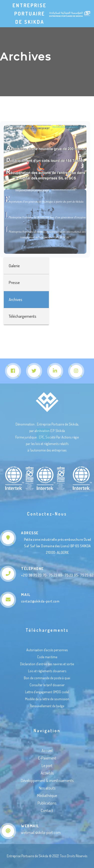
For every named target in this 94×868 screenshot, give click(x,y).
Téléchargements (23, 316)
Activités (47, 773)
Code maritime (47, 657)
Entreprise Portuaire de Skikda (30, 13)
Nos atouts (47, 788)
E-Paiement (47, 758)
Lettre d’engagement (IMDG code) (47, 692)
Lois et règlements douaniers (47, 671)
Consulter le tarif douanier (47, 685)
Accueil (47, 750)
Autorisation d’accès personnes (47, 650)
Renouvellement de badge (47, 706)
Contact (47, 810)
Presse (14, 282)
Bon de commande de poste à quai (47, 678)
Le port (47, 765)
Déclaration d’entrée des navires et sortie (47, 664)
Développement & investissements (47, 780)
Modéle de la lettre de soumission (47, 699)
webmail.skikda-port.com (41, 832)
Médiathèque (47, 795)
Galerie (14, 266)
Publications (47, 803)
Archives (16, 299)
